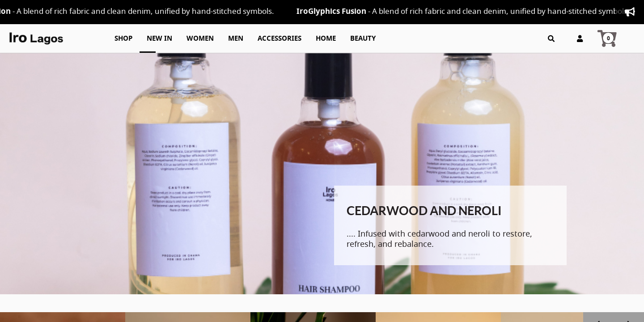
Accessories (280, 39)
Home (326, 39)
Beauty (363, 39)
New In (159, 39)
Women (200, 39)
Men (236, 39)
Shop (123, 39)
